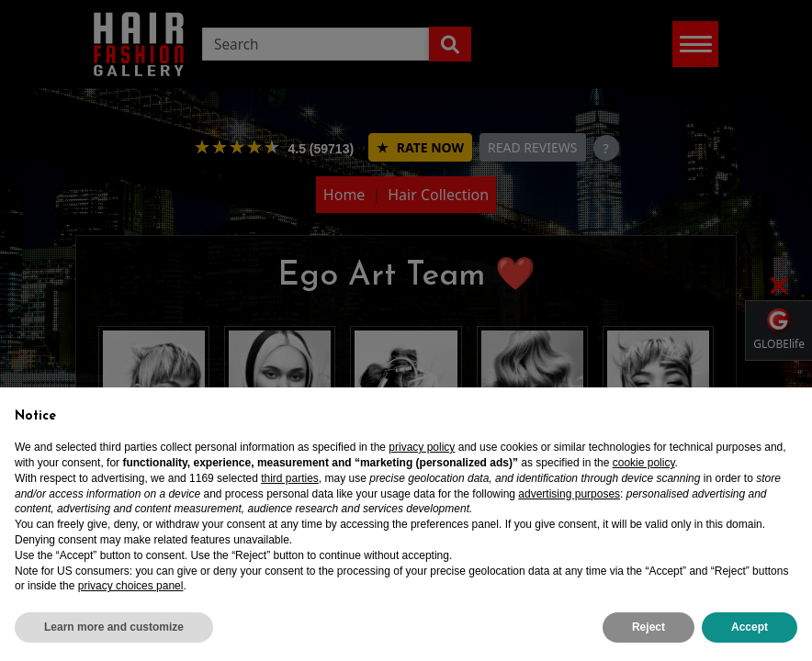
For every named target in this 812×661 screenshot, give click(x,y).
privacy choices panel (131, 586)
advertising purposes (569, 494)
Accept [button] (750, 627)
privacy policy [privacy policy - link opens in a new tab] (422, 447)
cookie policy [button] (644, 463)
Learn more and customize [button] (114, 627)
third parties (290, 478)
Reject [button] (648, 627)
